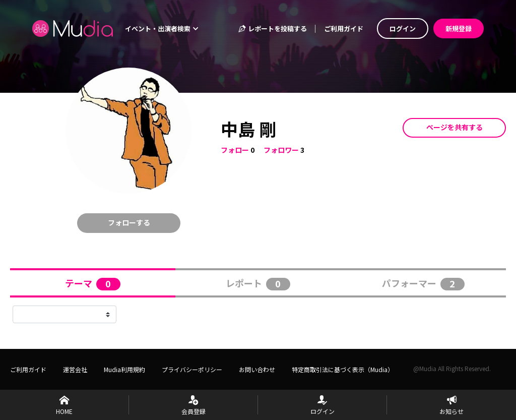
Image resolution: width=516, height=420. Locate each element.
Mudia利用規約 (124, 369)
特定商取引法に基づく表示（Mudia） (343, 369)
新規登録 (459, 28)
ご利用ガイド (344, 28)
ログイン (403, 28)
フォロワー (281, 150)
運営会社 (75, 369)
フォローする (129, 222)
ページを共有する (455, 127)
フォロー (235, 150)
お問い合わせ (257, 369)
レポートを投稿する (272, 28)
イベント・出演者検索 (162, 28)
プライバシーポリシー (192, 369)
